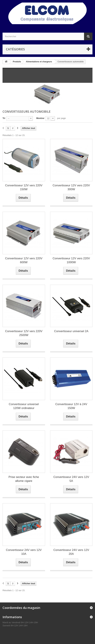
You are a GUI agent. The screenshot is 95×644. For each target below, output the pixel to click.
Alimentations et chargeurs (39, 62)
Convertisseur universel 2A (71, 331)
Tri (4, 118)
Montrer (40, 118)
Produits (17, 62)
